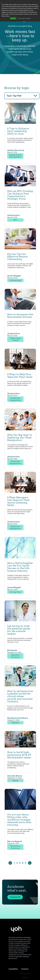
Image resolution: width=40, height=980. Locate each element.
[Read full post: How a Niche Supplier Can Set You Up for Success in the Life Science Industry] (20, 567)
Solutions (25, 969)
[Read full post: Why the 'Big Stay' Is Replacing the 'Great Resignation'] (20, 439)
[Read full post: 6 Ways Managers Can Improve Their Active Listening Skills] (20, 501)
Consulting (25, 973)
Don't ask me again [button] (25, 18)
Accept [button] (13, 18)
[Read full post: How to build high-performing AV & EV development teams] (20, 756)
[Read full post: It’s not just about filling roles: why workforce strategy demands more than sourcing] (20, 818)
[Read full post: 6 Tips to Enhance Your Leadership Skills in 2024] (20, 132)
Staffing (24, 977)
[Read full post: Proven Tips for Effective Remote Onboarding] (20, 258)
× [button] (2, 2)
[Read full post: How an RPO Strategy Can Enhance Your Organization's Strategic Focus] (20, 195)
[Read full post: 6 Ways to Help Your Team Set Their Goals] (20, 378)
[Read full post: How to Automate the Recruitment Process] (20, 318)
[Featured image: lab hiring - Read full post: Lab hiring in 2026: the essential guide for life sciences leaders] (20, 630)
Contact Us (15, 906)
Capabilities (13, 969)
